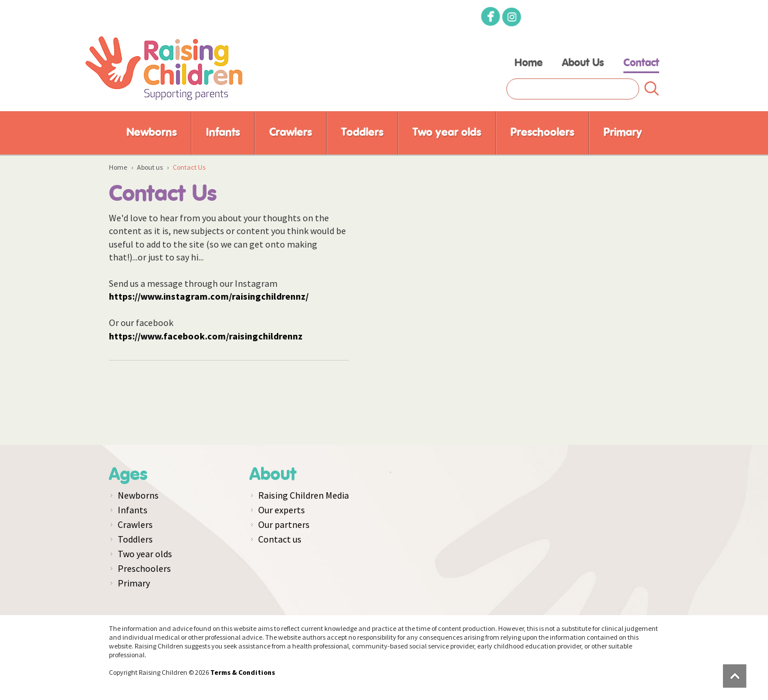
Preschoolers (542, 133)
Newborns (152, 133)
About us (150, 167)
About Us (583, 63)
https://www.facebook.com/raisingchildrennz (206, 336)
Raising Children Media (304, 495)
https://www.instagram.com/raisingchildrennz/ (209, 296)
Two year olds (447, 133)
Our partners (284, 524)
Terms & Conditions (243, 672)
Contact (641, 63)
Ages (128, 475)
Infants (223, 133)
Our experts (282, 510)
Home (529, 63)
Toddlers (362, 133)
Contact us (280, 539)
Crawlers (291, 133)
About (273, 475)
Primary (623, 133)
